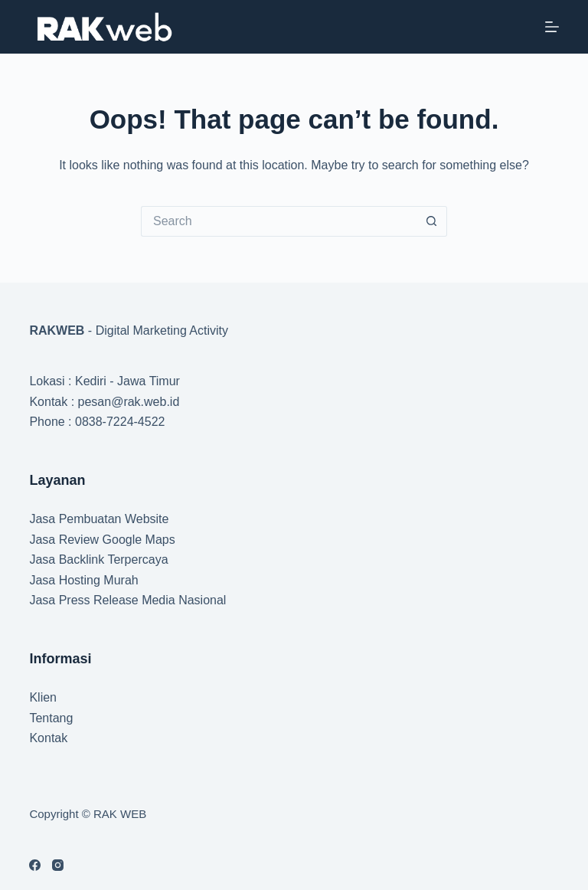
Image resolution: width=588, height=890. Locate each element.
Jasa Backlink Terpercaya (98, 560)
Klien (43, 697)
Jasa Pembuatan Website (99, 519)
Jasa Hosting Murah (83, 580)
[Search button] (432, 221)
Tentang (51, 718)
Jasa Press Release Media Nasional (127, 600)
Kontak (48, 738)
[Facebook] (35, 865)
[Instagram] (58, 865)
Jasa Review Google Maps (102, 540)
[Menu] (552, 27)
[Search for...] (279, 221)
